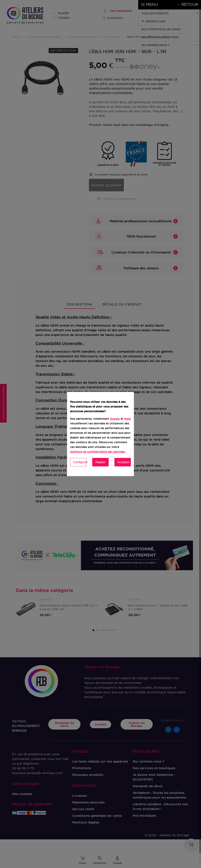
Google (115, 419)
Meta (127, 419)
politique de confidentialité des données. (98, 452)
